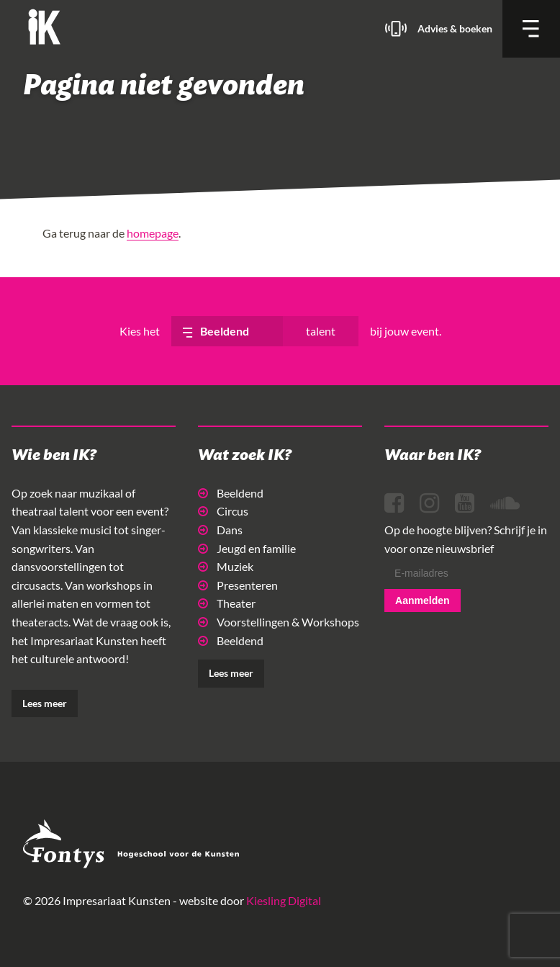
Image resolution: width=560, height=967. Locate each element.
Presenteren (238, 585)
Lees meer (45, 703)
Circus (223, 511)
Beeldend (231, 493)
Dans (220, 530)
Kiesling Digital (284, 900)
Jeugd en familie (247, 548)
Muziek (226, 566)
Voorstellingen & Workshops (279, 622)
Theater (227, 603)
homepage (153, 233)
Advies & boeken (455, 28)
